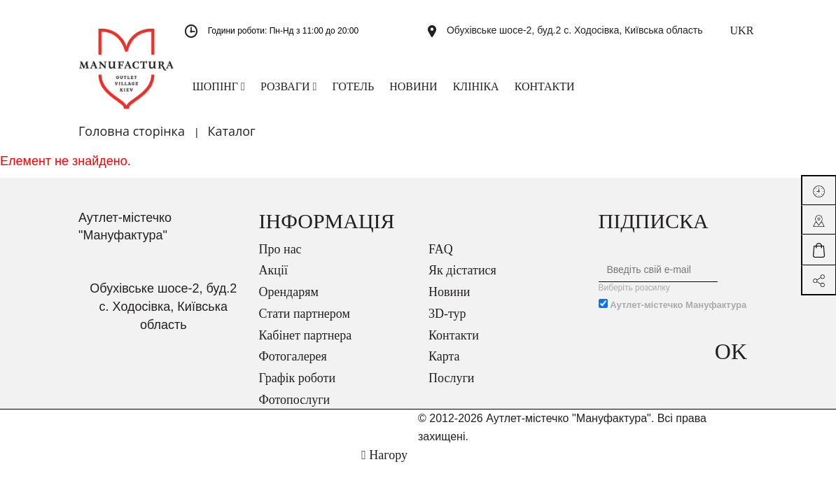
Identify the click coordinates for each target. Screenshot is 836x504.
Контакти (454, 335)
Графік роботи (298, 378)
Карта (444, 356)
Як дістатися (462, 270)
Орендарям (289, 292)
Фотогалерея (293, 356)
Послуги (451, 378)
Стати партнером (305, 314)
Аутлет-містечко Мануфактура (678, 305)
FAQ (441, 249)
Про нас (280, 249)
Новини (449, 292)
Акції (273, 270)
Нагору (384, 455)
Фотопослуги (295, 400)
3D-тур (447, 314)
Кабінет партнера (306, 335)
